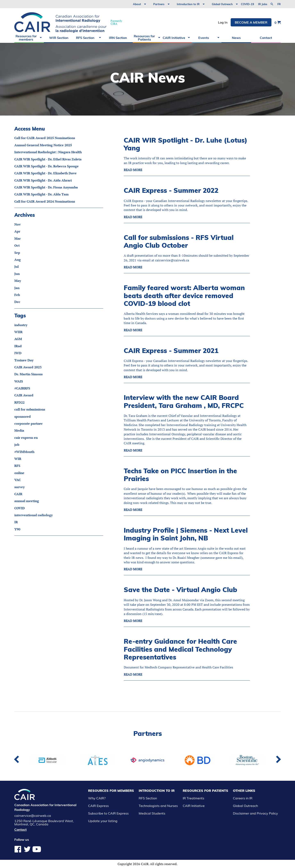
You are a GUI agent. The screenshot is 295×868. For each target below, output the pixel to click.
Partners (159, 4)
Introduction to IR (188, 4)
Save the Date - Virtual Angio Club (180, 590)
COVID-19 (247, 4)
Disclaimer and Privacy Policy (255, 813)
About (137, 4)
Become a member (251, 22)
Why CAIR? (97, 798)
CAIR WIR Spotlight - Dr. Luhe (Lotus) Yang (186, 144)
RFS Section (85, 38)
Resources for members (26, 38)
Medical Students (152, 813)
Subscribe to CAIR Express (108, 813)
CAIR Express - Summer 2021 (171, 351)
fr (279, 4)
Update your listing (103, 821)
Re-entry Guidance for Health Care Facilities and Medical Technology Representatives (180, 649)
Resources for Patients (144, 38)
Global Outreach (222, 4)
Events (204, 38)
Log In (223, 22)
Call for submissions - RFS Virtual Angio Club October (179, 241)
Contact (266, 38)
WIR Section (59, 38)
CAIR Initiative (174, 38)
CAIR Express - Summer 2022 (171, 190)
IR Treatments (193, 798)
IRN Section (118, 38)
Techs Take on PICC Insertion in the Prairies (180, 475)
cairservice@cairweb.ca (33, 816)
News (236, 38)
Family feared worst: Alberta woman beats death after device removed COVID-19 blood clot (184, 296)
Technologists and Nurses (158, 806)
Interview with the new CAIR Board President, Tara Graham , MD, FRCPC (184, 401)
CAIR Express (98, 806)
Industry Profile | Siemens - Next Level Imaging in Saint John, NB (186, 534)
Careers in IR (243, 798)
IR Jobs (263, 4)
